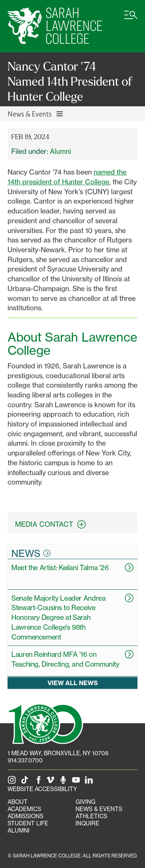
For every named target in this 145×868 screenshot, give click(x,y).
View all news (73, 683)
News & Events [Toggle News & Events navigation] (36, 114)
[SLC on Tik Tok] (26, 782)
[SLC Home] (55, 26)
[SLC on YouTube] (77, 782)
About (18, 802)
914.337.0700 (25, 760)
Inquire (87, 823)
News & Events (99, 809)
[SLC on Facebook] (39, 782)
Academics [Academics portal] (24, 809)
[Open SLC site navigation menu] (131, 19)
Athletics (91, 816)
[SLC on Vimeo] (52, 782)
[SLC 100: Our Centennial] (45, 723)
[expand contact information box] (83, 524)
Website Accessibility (42, 789)
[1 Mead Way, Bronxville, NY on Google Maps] (58, 753)
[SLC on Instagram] (13, 782)
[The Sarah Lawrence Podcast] (65, 782)
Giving (86, 802)
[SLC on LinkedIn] (90, 782)
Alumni (60, 151)
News (31, 553)
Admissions (25, 816)
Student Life (28, 823)
